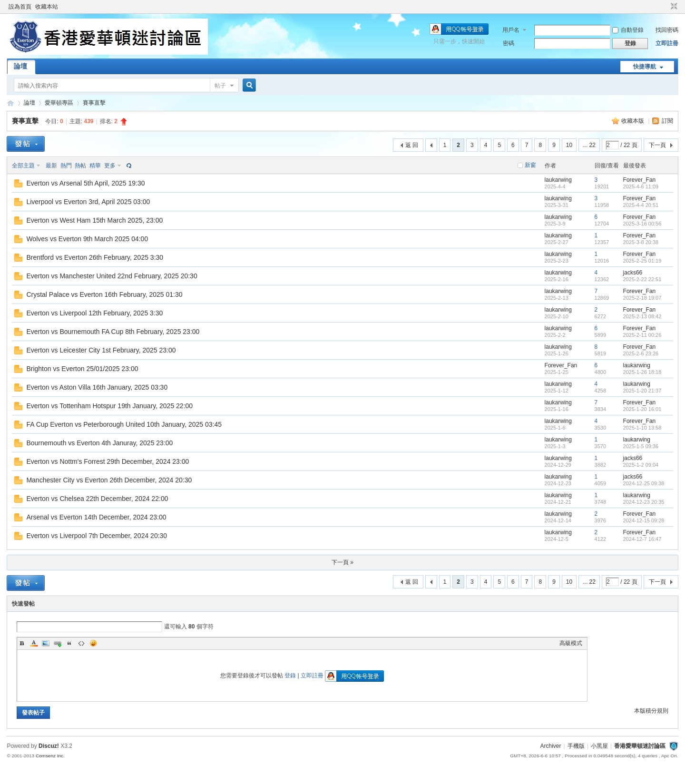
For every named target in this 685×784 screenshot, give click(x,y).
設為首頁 (20, 7)
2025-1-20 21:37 (642, 391)
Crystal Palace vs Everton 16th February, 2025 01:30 (104, 294)
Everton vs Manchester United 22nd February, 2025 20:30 (112, 276)
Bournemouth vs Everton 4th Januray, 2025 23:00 (99, 443)
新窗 (530, 165)
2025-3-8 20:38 (641, 242)
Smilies (93, 643)
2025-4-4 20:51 (641, 205)
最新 (51, 166)
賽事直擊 (94, 103)
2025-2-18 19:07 (642, 298)
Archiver (551, 746)
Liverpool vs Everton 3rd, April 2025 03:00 (88, 202)
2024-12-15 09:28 (644, 520)
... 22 (589, 145)
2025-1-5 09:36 (641, 446)
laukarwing (558, 180)
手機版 (576, 746)
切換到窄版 (673, 7)
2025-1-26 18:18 (642, 372)
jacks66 (633, 273)
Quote (69, 643)
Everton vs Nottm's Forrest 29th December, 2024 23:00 (108, 461)
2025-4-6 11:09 (641, 186)
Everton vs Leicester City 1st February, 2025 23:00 (101, 350)
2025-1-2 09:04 (641, 465)
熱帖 (80, 166)
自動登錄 (628, 30)
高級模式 (571, 643)
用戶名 (511, 30)
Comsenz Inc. (50, 756)
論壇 (20, 66)
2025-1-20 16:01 (642, 409)
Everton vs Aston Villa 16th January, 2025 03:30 (97, 387)
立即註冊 (667, 43)
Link (58, 643)
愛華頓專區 (59, 103)
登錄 (290, 676)
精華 (95, 166)
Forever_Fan (640, 180)
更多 (110, 166)
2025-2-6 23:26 (641, 353)
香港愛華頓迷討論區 (10, 103)
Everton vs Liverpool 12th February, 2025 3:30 (94, 313)
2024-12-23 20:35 (644, 502)
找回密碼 (667, 30)
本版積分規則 (651, 711)
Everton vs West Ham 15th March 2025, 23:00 (94, 220)
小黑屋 (599, 746)
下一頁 (657, 145)
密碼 (509, 43)
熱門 (66, 166)
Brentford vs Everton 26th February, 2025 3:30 (95, 257)
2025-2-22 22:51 (642, 279)
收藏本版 (633, 121)
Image (46, 643)
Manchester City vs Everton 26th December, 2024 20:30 (109, 480)
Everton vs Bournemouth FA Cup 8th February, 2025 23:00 (113, 332)
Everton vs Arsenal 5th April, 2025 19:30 (85, 183)
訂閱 (667, 121)
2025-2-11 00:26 (642, 335)
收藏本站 (47, 7)
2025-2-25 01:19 (642, 261)
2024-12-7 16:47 (642, 539)
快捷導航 (645, 67)
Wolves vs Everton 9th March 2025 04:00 (87, 239)
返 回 (412, 145)
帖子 (220, 86)
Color (34, 643)
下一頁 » (342, 562)
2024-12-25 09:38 (644, 483)
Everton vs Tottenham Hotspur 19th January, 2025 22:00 (109, 406)
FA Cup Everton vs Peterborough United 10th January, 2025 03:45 (124, 424)
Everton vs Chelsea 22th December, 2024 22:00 (97, 499)
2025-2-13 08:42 (642, 316)
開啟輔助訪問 (665, 7)
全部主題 (23, 166)
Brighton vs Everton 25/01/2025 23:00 (82, 369)
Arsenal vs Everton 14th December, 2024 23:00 (96, 517)
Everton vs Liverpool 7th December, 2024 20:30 (97, 536)
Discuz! (49, 746)
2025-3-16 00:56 (642, 224)
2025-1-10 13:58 (642, 428)
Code (81, 643)
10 (569, 145)
